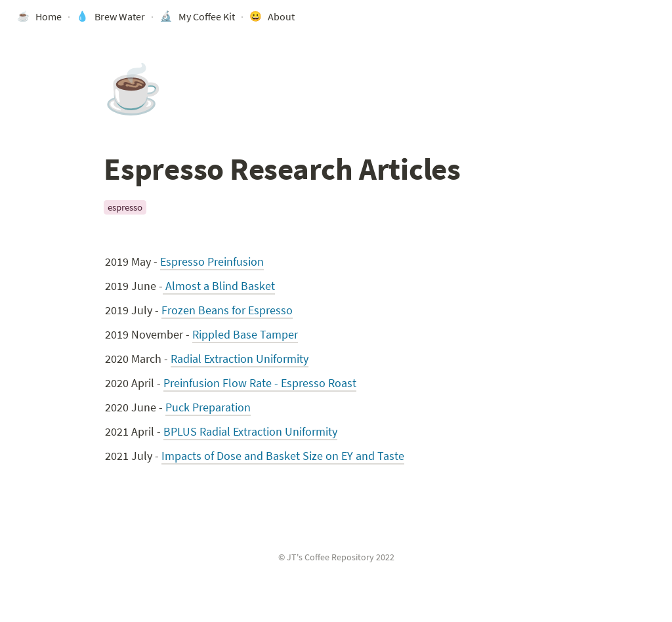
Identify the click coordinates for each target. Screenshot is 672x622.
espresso (125, 207)
